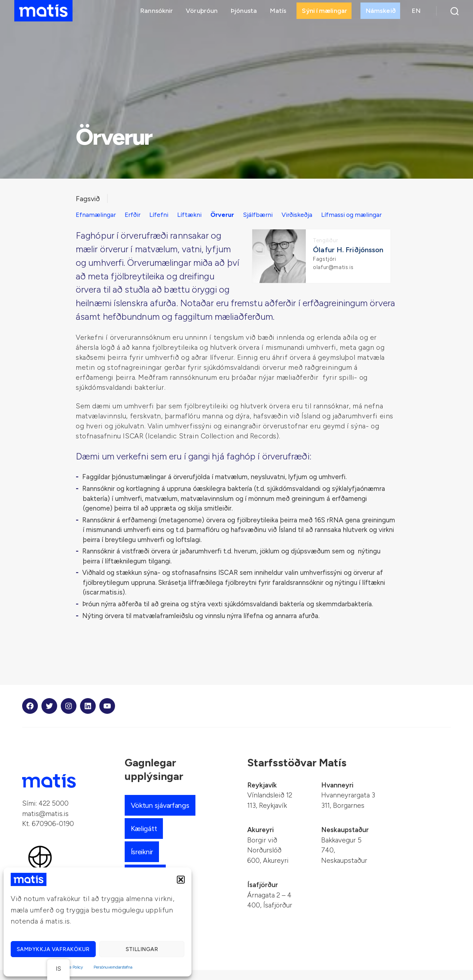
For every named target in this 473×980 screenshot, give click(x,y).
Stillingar (142, 949)
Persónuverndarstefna (113, 967)
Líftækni (193, 215)
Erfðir (135, 215)
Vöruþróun (202, 13)
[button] (181, 880)
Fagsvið (89, 198)
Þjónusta (244, 13)
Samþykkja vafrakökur (53, 949)
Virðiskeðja (306, 215)
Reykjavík (262, 795)
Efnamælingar (97, 215)
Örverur (228, 215)
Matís (278, 13)
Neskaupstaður (345, 840)
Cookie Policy (71, 967)
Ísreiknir (143, 862)
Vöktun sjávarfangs (162, 815)
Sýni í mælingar (325, 13)
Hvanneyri (337, 795)
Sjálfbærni (265, 215)
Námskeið (381, 13)
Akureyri (260, 840)
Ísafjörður (263, 895)
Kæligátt (145, 838)
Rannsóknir (156, 13)
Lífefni (162, 215)
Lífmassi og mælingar (108, 225)
